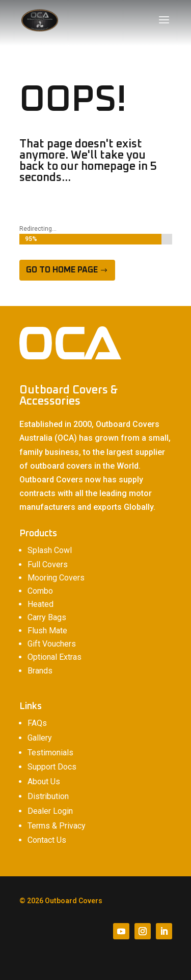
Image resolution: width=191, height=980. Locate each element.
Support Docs (52, 767)
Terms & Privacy (57, 826)
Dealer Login (50, 811)
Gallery (40, 738)
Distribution (48, 796)
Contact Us (47, 840)
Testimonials (50, 753)
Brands (40, 671)
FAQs (37, 723)
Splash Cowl (50, 550)
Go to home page (62, 270)
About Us (44, 782)
